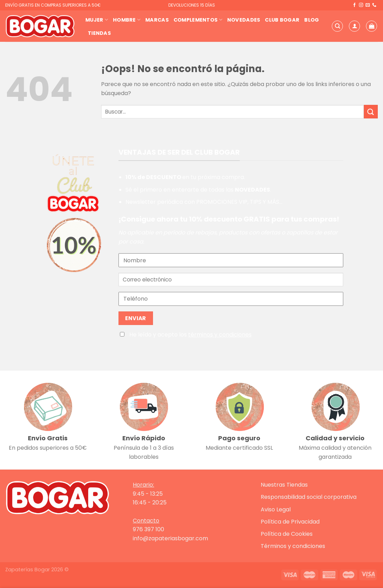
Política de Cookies (287, 534)
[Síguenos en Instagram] (361, 5)
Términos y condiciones (293, 546)
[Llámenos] (374, 5)
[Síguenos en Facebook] (354, 5)
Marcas (157, 20)
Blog (312, 20)
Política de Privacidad (290, 522)
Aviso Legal (276, 509)
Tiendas (99, 33)
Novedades (244, 20)
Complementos (198, 20)
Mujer (97, 20)
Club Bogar (282, 20)
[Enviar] (371, 112)
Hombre (127, 20)
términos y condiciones (220, 335)
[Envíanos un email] (368, 5)
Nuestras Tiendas (284, 485)
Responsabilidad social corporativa (309, 497)
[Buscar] (337, 26)
